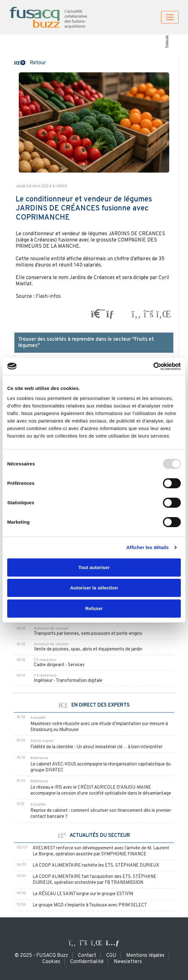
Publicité (167, 42)
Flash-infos (48, 297)
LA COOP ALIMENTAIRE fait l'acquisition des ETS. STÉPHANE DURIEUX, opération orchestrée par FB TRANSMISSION (94, 880)
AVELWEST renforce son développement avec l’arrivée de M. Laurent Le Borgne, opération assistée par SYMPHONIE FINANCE (101, 851)
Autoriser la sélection (94, 588)
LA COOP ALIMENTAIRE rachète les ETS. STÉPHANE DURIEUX (96, 866)
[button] (30, 62)
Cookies (51, 962)
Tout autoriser (94, 567)
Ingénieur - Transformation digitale (68, 681)
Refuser (94, 608)
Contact (87, 956)
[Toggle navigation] (170, 17)
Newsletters (128, 962)
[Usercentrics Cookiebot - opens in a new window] (153, 366)
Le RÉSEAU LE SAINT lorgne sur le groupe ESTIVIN (83, 894)
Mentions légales (145, 956)
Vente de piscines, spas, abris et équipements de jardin (88, 649)
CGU (111, 956)
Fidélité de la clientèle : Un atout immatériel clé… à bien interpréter (97, 747)
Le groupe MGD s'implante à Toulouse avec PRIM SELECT (90, 905)
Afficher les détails (147, 547)
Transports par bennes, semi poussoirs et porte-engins (88, 634)
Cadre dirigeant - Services (59, 665)
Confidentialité (87, 962)
